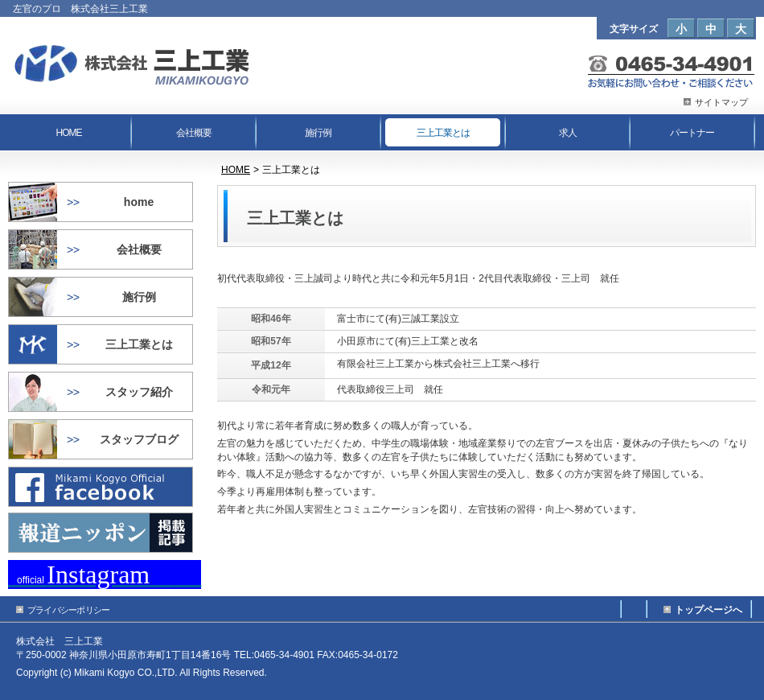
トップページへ (709, 610)
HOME (236, 170)
